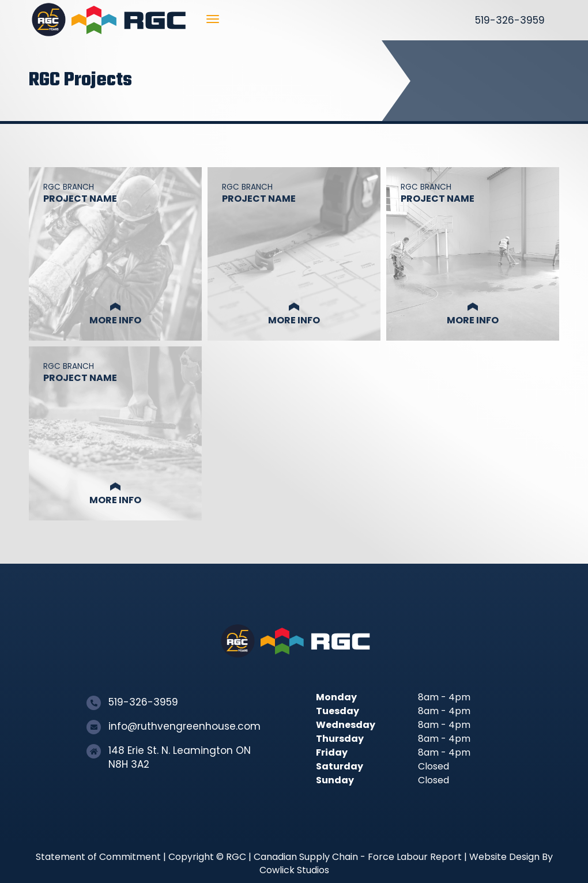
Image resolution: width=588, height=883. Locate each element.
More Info (115, 320)
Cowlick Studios (294, 870)
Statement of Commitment (98, 857)
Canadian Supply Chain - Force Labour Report (358, 857)
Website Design (504, 857)
